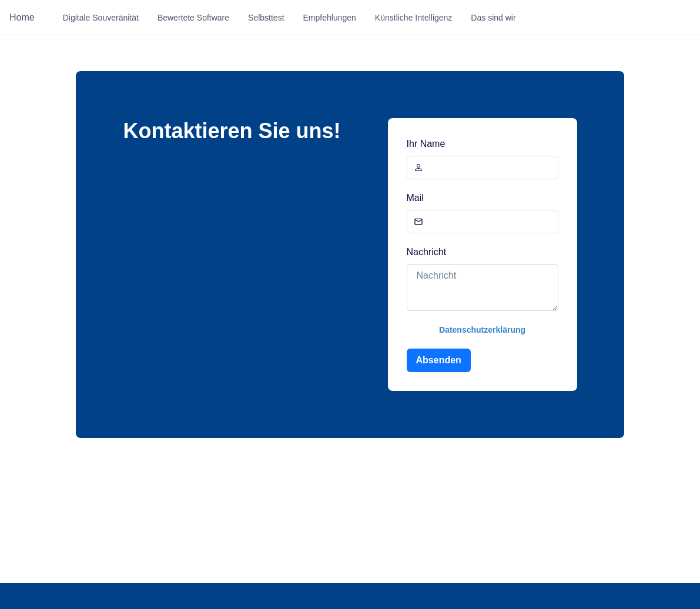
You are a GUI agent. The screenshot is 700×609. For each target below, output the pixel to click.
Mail (415, 198)
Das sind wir (493, 18)
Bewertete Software (193, 18)
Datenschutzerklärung (482, 330)
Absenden (439, 360)
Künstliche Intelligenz (414, 18)
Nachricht (427, 252)
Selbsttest (266, 18)
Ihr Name (426, 144)
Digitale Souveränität (101, 18)
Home (22, 17)
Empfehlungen (330, 18)
